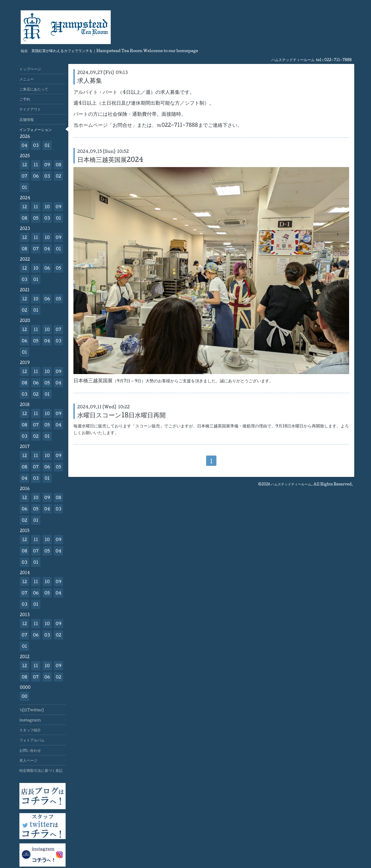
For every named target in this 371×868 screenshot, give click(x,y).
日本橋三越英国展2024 (110, 159)
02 (58, 176)
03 (36, 145)
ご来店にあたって (34, 89)
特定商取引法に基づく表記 (41, 770)
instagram (30, 720)
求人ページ (28, 760)
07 (24, 176)
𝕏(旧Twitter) (32, 710)
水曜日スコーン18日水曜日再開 (121, 415)
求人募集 (90, 80)
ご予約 (25, 99)
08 (58, 165)
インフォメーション (36, 129)
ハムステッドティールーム (291, 484)
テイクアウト (30, 109)
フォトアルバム (32, 740)
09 (47, 165)
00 (24, 696)
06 (36, 176)
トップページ (30, 69)
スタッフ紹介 (30, 730)
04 (25, 145)
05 (36, 218)
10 (47, 207)
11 (36, 165)
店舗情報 (27, 119)
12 (25, 165)
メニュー (27, 79)
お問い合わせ (30, 750)
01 (47, 145)
